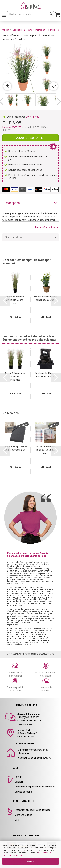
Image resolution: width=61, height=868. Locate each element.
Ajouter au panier (30, 138)
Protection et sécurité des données (33, 810)
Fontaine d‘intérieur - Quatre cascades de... (46, 375)
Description (12, 203)
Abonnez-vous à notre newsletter (35, 758)
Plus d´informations (47, 227)
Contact (19, 782)
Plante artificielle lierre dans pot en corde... (46, 298)
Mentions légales (23, 815)
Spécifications (14, 237)
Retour (18, 777)
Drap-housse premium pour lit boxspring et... (15, 448)
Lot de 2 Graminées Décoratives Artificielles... (15, 377)
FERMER (31, 861)
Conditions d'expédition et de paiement (35, 787)
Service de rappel (24, 792)
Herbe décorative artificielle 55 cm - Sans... (15, 300)
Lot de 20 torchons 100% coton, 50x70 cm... (46, 450)
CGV (17, 820)
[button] (59, 102)
